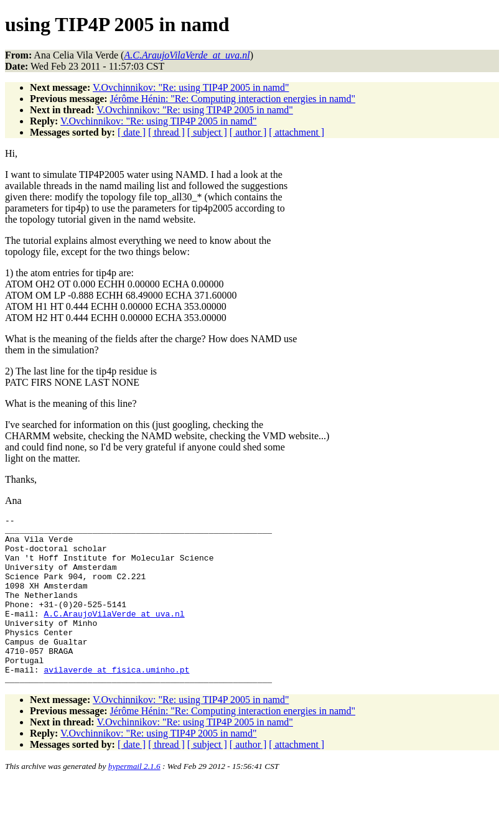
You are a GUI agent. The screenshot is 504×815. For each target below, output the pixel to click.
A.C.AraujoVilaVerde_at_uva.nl (114, 634)
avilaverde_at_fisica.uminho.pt (116, 701)
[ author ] (248, 132)
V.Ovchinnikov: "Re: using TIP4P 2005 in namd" (191, 87)
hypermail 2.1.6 (134, 800)
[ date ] (132, 132)
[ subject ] (207, 132)
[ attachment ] (296, 132)
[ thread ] (166, 132)
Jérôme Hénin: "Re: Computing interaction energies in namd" (233, 99)
